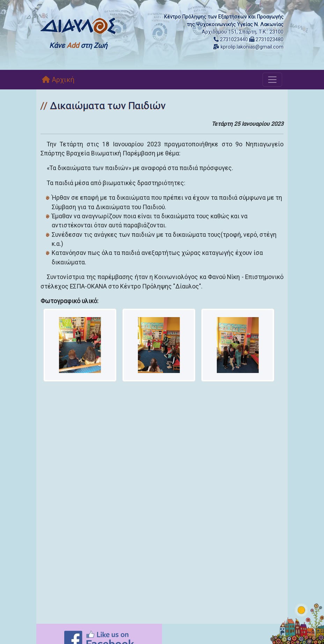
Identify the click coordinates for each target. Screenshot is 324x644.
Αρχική (58, 80)
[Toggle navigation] (272, 80)
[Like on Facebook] (99, 639)
